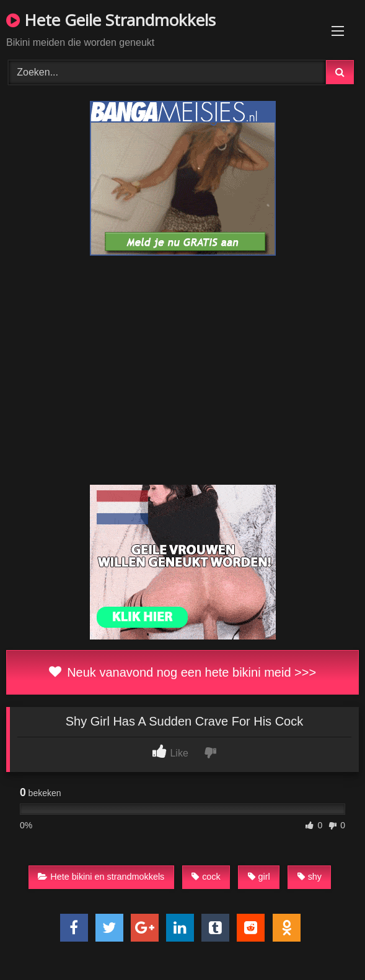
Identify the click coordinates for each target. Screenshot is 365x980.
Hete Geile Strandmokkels (111, 20)
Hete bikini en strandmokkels (101, 877)
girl (259, 877)
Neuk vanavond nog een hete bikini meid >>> (182, 672)
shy (310, 877)
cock (206, 877)
